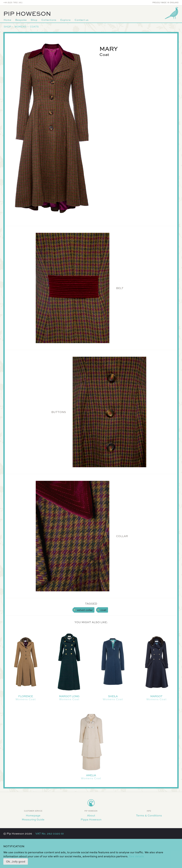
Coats (34, 27)
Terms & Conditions (149, 815)
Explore (66, 20)
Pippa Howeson (91, 819)
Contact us (82, 20)
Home (7, 20)
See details (136, 856)
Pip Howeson (27, 13)
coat (103, 610)
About (91, 815)
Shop (34, 20)
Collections (49, 20)
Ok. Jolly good (16, 861)
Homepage (33, 815)
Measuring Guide (33, 819)
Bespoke (21, 20)
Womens (20, 27)
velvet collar (85, 610)
